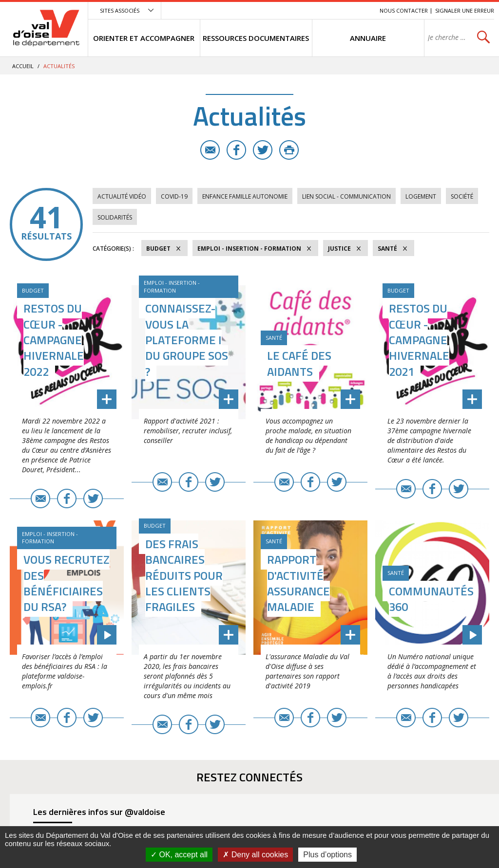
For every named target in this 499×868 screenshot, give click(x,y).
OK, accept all (179, 855)
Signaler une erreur (465, 10)
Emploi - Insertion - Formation (249, 249)
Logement (421, 196)
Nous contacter (404, 10)
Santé (387, 249)
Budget (158, 249)
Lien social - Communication (346, 196)
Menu (301, 10)
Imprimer (289, 150)
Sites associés (120, 10)
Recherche (359, 10)
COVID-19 (174, 196)
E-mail (210, 150)
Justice (339, 249)
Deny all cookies (255, 855)
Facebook (236, 150)
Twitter (263, 150)
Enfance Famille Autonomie (245, 196)
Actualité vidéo (122, 196)
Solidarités (115, 217)
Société (462, 196)
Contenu (326, 10)
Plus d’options (327, 855)
